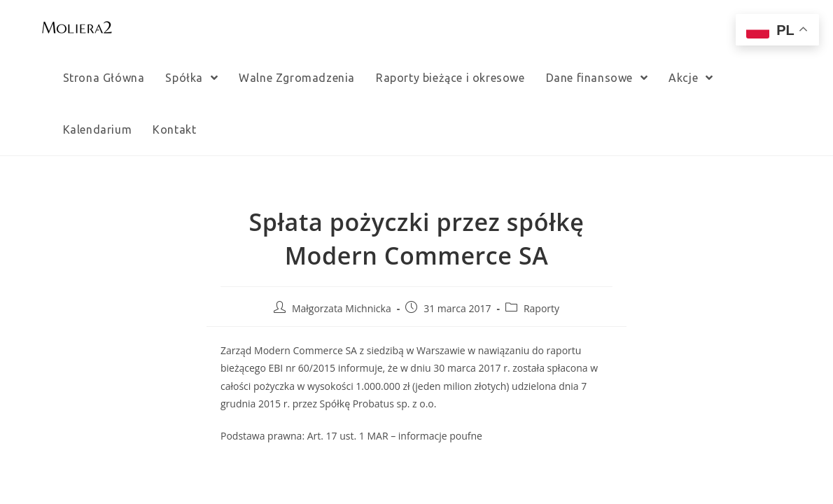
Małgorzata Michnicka (342, 308)
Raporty (541, 308)
